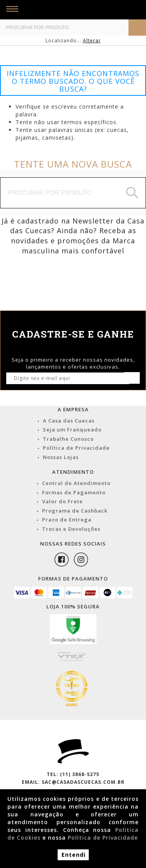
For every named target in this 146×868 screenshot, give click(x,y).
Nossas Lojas (61, 457)
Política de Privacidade (76, 448)
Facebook (62, 560)
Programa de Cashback (75, 511)
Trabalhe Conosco (68, 439)
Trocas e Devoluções (71, 529)
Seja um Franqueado (72, 430)
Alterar (92, 41)
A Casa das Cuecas (69, 421)
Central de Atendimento (76, 483)
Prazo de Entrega (67, 520)
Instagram (81, 560)
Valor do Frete (62, 501)
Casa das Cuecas (75, 10)
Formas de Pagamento (74, 492)
